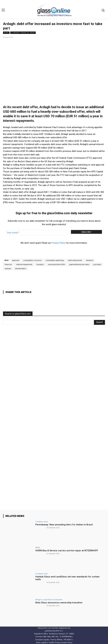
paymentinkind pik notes (79, 265)
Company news (42, 521)
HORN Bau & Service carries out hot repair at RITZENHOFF (67, 551)
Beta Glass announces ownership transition (59, 603)
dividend (90, 260)
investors (40, 265)
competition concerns (32, 260)
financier (8, 265)
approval (16, 260)
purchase (97, 265)
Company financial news (23, 33)
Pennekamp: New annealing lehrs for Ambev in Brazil (64, 525)
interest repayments (24, 265)
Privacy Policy (58, 243)
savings (8, 269)
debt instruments (75, 260)
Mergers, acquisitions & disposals (49, 599)
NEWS (6, 33)
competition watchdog (55, 260)
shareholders (20, 269)
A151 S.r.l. (59, 631)
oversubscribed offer (56, 265)
